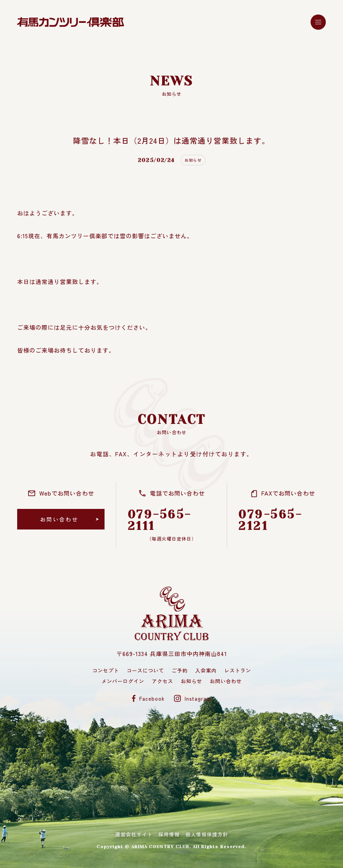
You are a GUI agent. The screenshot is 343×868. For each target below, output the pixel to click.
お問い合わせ (226, 681)
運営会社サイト (134, 835)
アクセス (163, 681)
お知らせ (192, 681)
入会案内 (206, 670)
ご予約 (180, 670)
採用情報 (169, 835)
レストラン (238, 670)
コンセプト (106, 670)
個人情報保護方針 (207, 835)
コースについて (145, 670)
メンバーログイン (123, 681)
